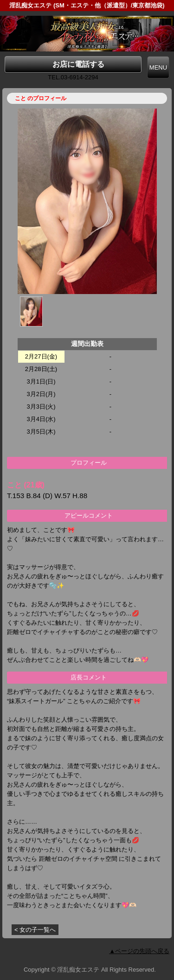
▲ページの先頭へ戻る (139, 951)
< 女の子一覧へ (35, 930)
